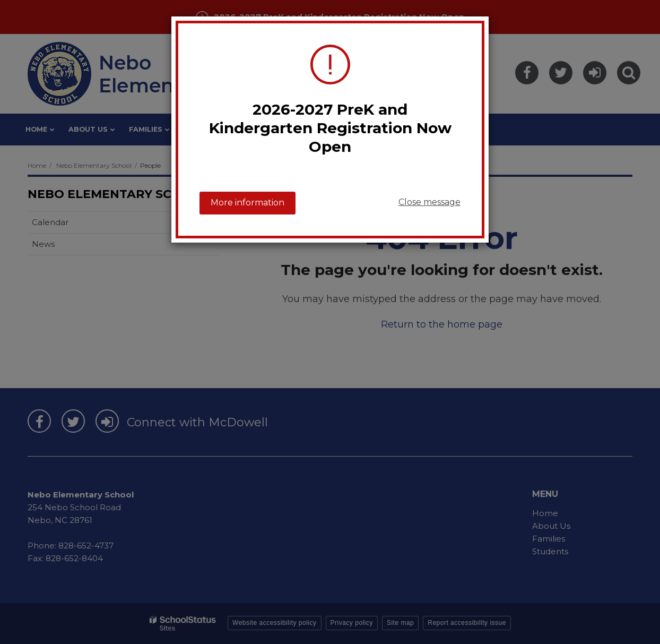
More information (247, 203)
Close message (429, 202)
